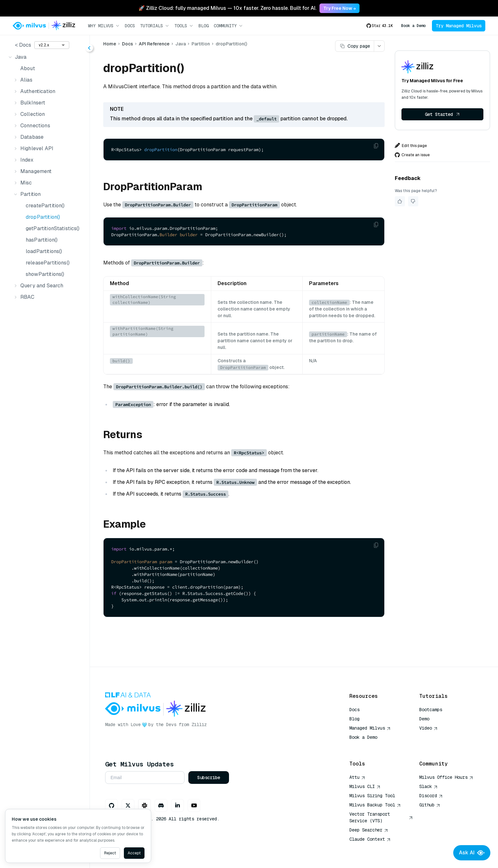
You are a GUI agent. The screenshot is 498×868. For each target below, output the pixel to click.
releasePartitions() (48, 263)
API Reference (154, 44)
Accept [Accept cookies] (134, 853)
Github (430, 805)
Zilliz (199, 724)
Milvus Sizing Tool (372, 796)
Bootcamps (431, 710)
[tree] (45, 177)
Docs (130, 26)
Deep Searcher (369, 830)
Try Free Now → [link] (340, 8)
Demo (424, 719)
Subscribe (209, 778)
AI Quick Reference (372, 746)
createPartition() (45, 206)
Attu (357, 777)
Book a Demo (413, 26)
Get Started (442, 114)
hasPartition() (42, 240)
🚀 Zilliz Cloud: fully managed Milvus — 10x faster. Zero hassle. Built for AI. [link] (227, 8)
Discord (431, 796)
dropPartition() (43, 217)
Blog (204, 26)
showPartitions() (45, 274)
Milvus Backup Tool (375, 805)
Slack (428, 786)
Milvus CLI (365, 786)
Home (110, 44)
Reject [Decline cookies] (110, 853)
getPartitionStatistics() (53, 228)
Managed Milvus (370, 728)
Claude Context (370, 839)
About (28, 68)
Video (428, 728)
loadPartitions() (44, 251)
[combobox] (52, 45)
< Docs (23, 45)
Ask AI (472, 853)
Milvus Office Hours (446, 777)
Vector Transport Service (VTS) (381, 817)
